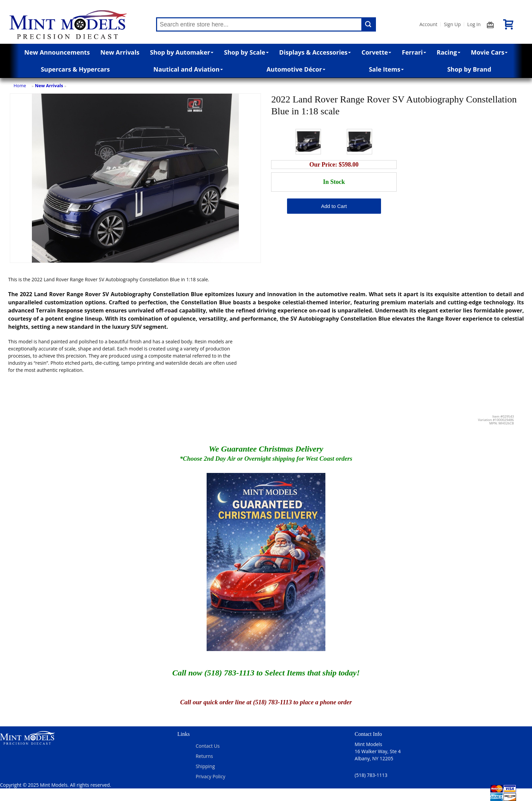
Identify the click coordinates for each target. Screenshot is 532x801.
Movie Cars (489, 52)
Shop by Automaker (182, 52)
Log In (474, 24)
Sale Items (386, 69)
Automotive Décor (296, 69)
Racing (449, 52)
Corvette (376, 52)
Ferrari (414, 52)
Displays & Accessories (315, 52)
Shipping (205, 766)
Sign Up (452, 24)
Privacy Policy (211, 776)
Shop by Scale (246, 52)
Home (20, 85)
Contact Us (208, 746)
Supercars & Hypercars (75, 69)
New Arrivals (120, 52)
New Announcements (57, 52)
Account (428, 24)
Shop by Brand (469, 69)
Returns (204, 756)
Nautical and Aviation (188, 69)
